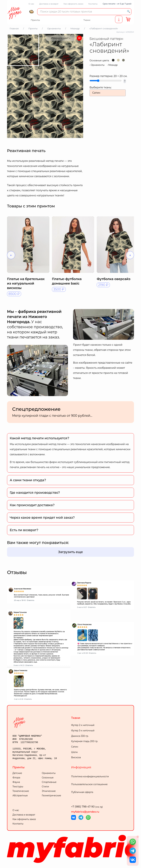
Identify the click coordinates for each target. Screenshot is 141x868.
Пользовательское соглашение (89, 784)
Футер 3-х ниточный (83, 731)
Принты (18, 767)
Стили (45, 787)
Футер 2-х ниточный (83, 725)
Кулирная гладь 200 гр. (85, 741)
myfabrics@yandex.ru (85, 812)
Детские (17, 773)
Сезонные (48, 778)
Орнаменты (98, 65)
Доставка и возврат (49, 4)
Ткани (76, 718)
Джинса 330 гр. (80, 736)
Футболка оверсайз (114, 279)
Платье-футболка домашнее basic (67, 281)
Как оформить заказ (73, 4)
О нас (31, 4)
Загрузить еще (71, 552)
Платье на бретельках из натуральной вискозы (26, 283)
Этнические (49, 791)
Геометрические (51, 796)
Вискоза (76, 757)
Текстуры (18, 787)
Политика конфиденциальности (90, 776)
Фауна (16, 782)
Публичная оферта (82, 792)
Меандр (113, 65)
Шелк (74, 752)
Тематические (21, 791)
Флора (16, 778)
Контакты (93, 4)
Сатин (75, 747)
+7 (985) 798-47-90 (87, 807)
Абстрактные (20, 796)
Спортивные (49, 782)
